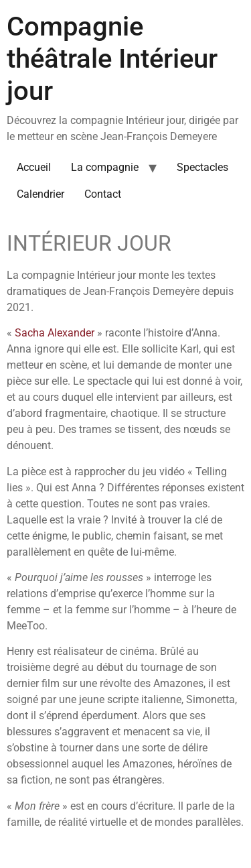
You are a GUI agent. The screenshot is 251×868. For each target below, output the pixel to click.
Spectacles (202, 167)
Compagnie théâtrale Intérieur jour (112, 59)
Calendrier (40, 194)
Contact (103, 194)
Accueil (34, 167)
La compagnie (105, 167)
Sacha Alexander (55, 333)
